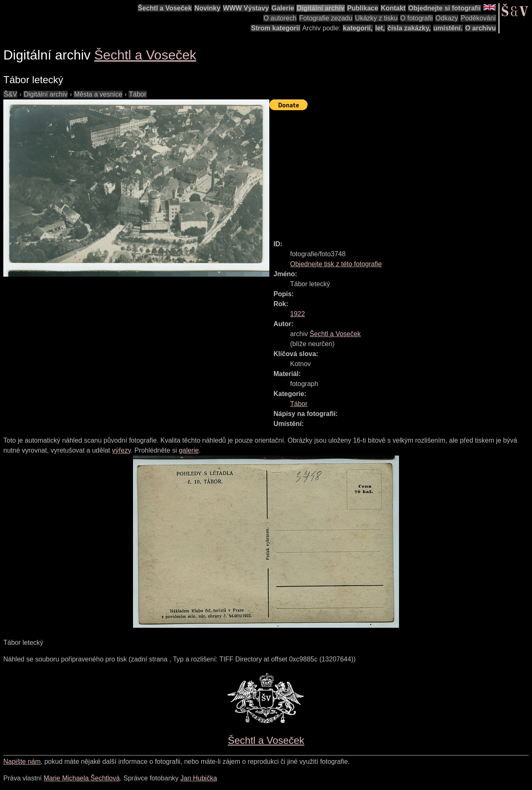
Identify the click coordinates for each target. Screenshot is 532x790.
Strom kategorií (275, 28)
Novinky (207, 8)
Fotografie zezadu (326, 18)
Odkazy (447, 18)
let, (380, 28)
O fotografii (416, 18)
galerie (189, 450)
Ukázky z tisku (376, 18)
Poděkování (478, 18)
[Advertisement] (401, 171)
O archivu (480, 28)
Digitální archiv (321, 8)
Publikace (363, 8)
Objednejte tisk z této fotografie (336, 264)
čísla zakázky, (409, 28)
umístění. (448, 28)
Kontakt (393, 8)
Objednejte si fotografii (444, 8)
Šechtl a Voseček (165, 8)
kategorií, (358, 28)
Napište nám (22, 762)
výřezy (121, 450)
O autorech (280, 18)
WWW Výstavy (246, 8)
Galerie (283, 8)
